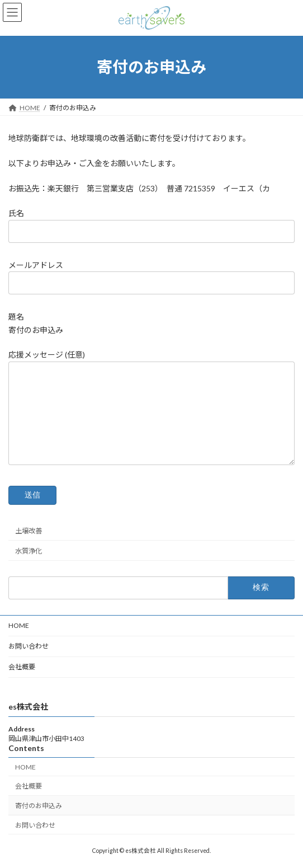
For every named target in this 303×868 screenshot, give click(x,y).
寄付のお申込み (39, 806)
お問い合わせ (29, 646)
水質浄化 (29, 551)
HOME (19, 625)
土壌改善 (29, 531)
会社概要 (22, 667)
